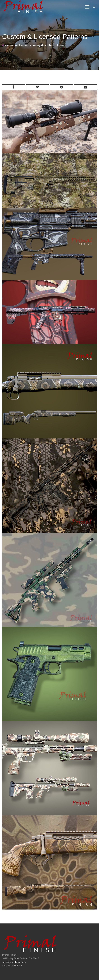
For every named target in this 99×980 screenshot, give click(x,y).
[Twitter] (37, 87)
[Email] (86, 87)
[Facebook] (13, 87)
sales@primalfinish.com (14, 962)
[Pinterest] (62, 87)
